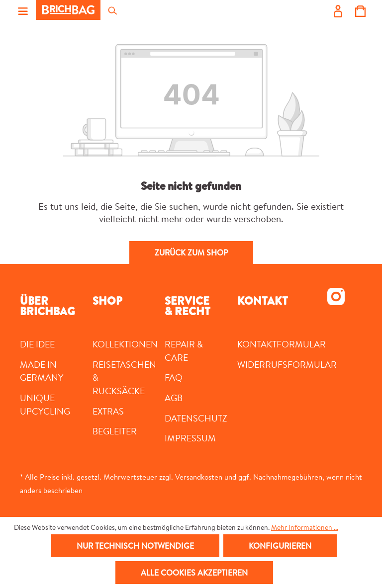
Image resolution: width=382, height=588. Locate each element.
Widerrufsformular (287, 364)
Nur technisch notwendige (135, 546)
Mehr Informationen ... (305, 527)
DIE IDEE (37, 344)
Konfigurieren (280, 546)
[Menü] (23, 10)
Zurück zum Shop (191, 252)
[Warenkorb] (360, 10)
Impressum (190, 438)
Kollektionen (125, 344)
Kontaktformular (282, 344)
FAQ (174, 377)
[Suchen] (112, 10)
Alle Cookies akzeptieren (194, 573)
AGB (174, 398)
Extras (108, 411)
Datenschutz (196, 418)
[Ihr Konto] (338, 10)
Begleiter (115, 431)
